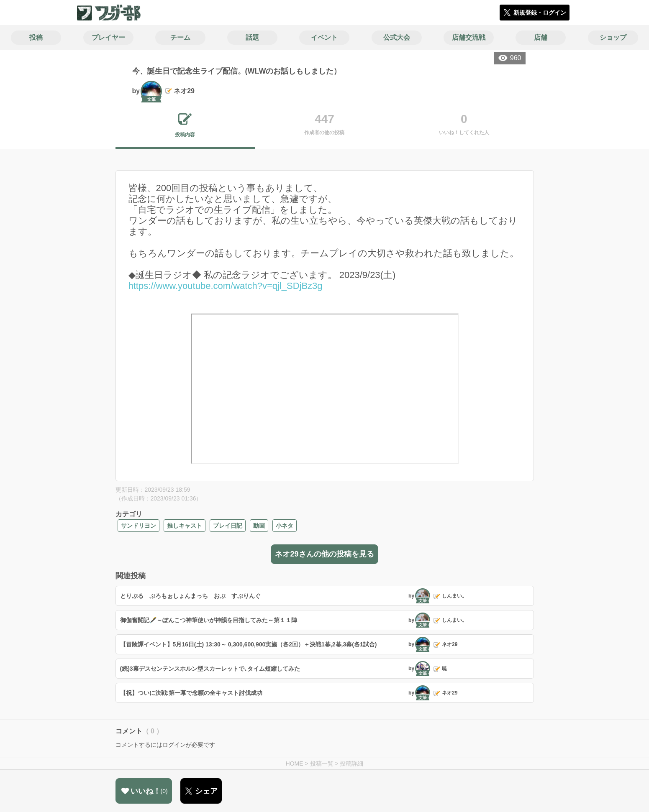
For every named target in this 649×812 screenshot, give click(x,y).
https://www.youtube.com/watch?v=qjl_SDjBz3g (226, 286)
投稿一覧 (322, 763)
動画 (259, 526)
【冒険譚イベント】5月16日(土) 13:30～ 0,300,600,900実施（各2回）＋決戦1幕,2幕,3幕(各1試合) (249, 644)
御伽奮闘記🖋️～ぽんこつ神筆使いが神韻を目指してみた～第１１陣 (209, 620)
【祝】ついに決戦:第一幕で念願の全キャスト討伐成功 (191, 693)
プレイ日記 (228, 526)
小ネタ (285, 526)
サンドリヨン (139, 526)
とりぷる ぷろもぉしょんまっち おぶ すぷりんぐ (190, 596)
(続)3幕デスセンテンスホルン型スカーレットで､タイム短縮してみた (210, 669)
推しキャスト (185, 526)
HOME (295, 763)
